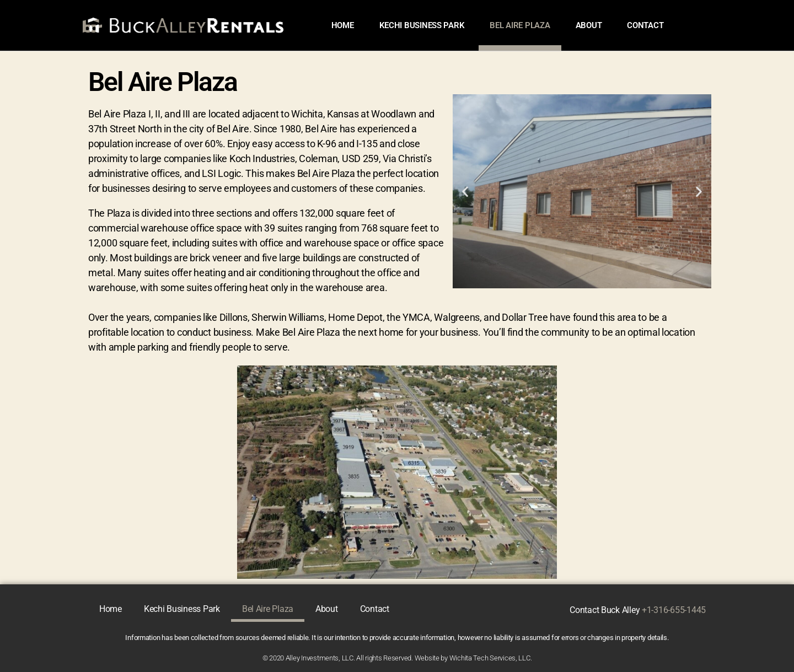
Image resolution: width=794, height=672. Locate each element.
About (589, 25)
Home (343, 25)
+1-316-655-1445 (674, 610)
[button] (465, 191)
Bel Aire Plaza (520, 25)
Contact (645, 25)
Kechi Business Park (422, 25)
